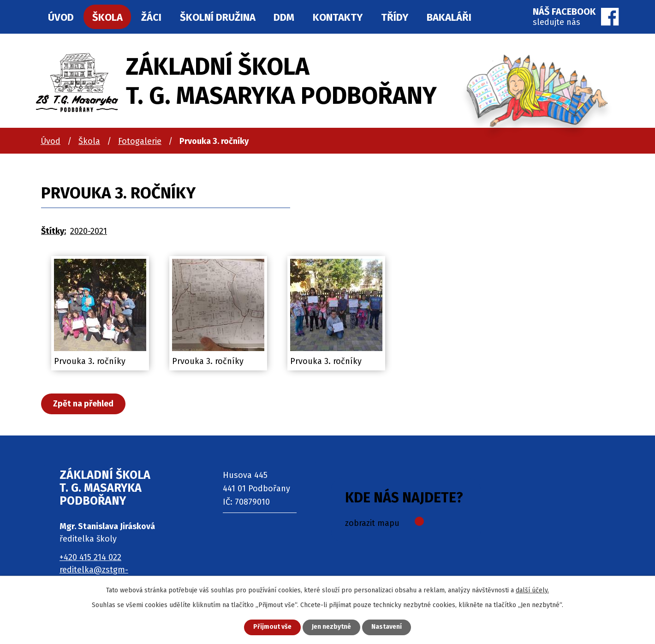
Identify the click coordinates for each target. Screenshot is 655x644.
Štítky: (54, 231)
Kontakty (338, 17)
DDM (284, 17)
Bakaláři (449, 17)
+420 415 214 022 (90, 557)
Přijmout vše (271, 627)
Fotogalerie (140, 141)
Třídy (395, 17)
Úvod (51, 141)
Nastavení (387, 627)
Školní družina (218, 17)
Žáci (151, 17)
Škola (89, 141)
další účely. (532, 590)
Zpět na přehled (84, 404)
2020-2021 (89, 231)
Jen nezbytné (331, 627)
